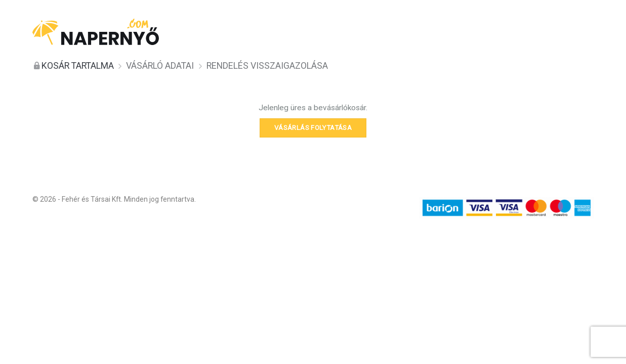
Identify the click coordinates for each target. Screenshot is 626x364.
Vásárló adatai (160, 65)
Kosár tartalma (78, 65)
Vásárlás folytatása (313, 128)
